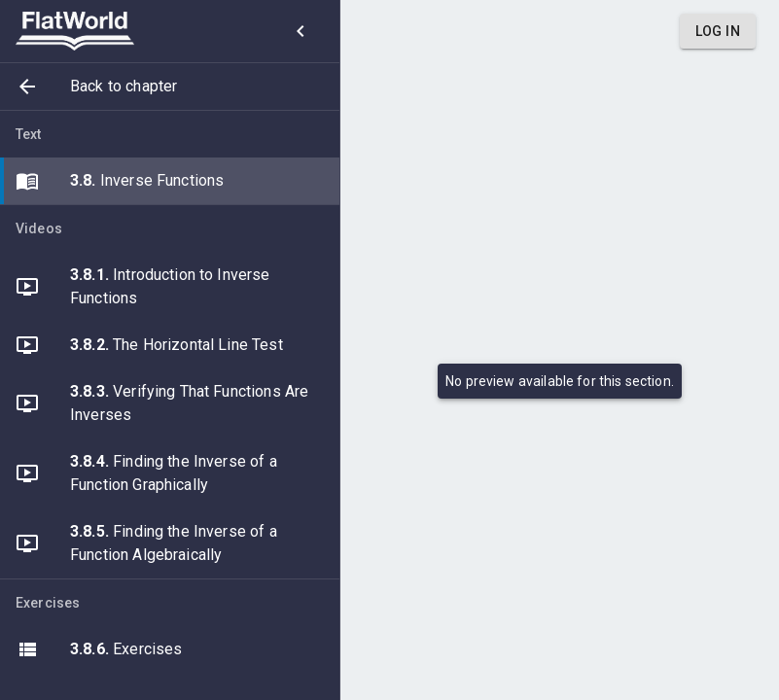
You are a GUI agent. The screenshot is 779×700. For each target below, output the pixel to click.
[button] (170, 87)
